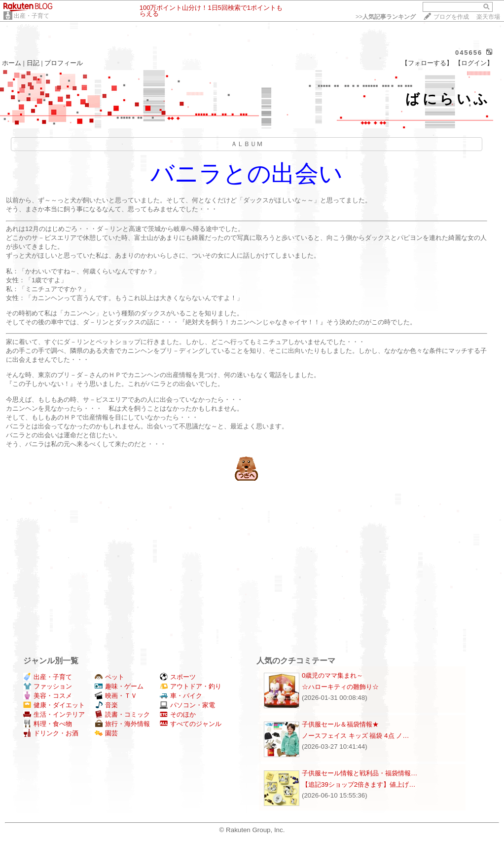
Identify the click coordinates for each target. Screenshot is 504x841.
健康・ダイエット (54, 705)
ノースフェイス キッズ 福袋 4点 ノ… (356, 736)
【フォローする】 (427, 63)
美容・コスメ (48, 696)
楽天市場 (488, 17)
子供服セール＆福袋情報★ (340, 724)
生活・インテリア (54, 714)
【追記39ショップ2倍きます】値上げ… (359, 784)
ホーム (12, 63)
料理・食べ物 (48, 724)
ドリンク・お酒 (51, 733)
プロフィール (64, 63)
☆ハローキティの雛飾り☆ (340, 687)
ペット (109, 677)
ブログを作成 (451, 17)
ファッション (48, 686)
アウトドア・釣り (191, 686)
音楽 (106, 705)
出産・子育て (32, 16)
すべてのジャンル (191, 724)
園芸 (106, 733)
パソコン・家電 (187, 705)
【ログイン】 (474, 63)
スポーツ (178, 677)
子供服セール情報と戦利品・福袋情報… (360, 773)
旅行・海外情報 (122, 724)
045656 (469, 53)
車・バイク (181, 696)
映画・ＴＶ (116, 696)
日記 (33, 63)
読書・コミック (122, 714)
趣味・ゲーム (119, 686)
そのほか (178, 714)
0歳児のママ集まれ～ (332, 675)
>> (386, 17)
